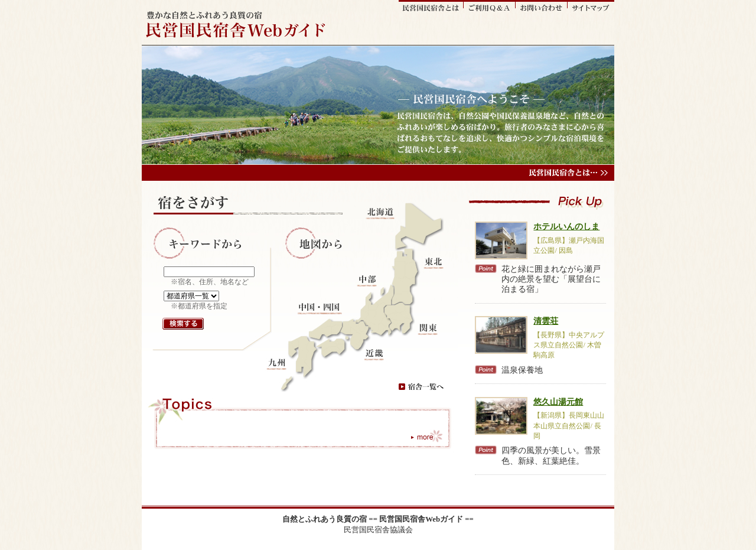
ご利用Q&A (490, 6)
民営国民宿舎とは (431, 6)
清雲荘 (546, 321)
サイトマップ (591, 6)
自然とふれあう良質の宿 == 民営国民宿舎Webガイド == (378, 519)
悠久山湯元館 (558, 402)
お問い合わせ (542, 6)
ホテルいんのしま (566, 226)
